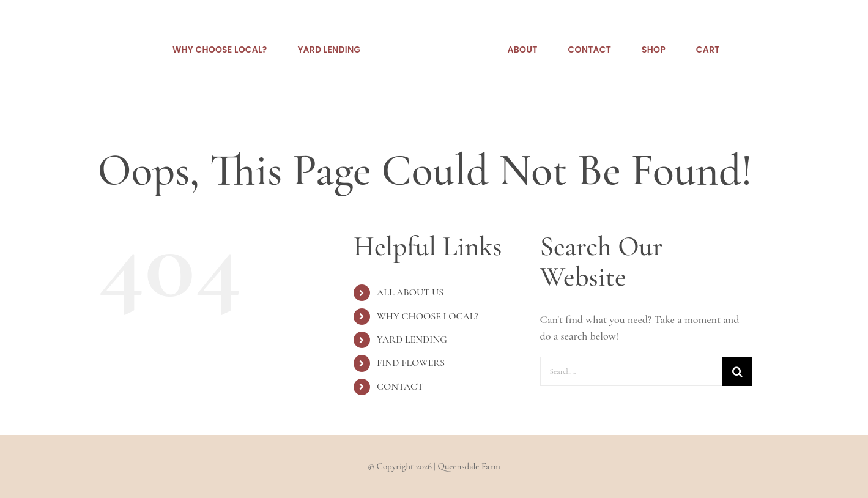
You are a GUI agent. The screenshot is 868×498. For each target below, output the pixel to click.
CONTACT (400, 387)
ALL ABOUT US (410, 292)
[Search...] (632, 371)
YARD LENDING (412, 340)
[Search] (737, 371)
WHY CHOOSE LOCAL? (428, 316)
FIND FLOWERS (411, 363)
